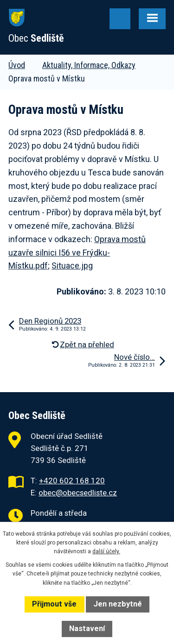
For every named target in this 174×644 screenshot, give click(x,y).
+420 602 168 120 (72, 481)
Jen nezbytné (118, 604)
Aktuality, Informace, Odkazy (89, 65)
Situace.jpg (72, 266)
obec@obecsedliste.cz (78, 493)
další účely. (106, 551)
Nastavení (87, 628)
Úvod (17, 65)
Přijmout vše (54, 604)
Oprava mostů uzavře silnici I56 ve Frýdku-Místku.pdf (77, 253)
